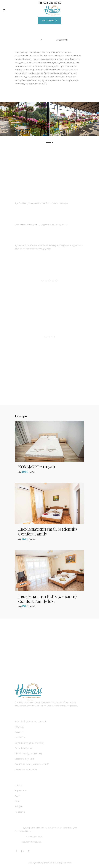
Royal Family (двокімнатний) (30, 743)
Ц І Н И (19, 785)
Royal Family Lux (23, 748)
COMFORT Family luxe (26, 769)
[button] (48, 142)
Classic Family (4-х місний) (28, 753)
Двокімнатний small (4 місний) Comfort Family (47, 531)
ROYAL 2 (19, 727)
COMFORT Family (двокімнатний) (32, 764)
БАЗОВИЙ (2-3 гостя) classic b (31, 721)
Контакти (20, 812)
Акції (17, 796)
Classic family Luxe (25, 759)
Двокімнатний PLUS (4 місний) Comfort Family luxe (47, 599)
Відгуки (19, 806)
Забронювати (49, 20)
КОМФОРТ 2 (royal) (36, 467)
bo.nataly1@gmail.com (32, 842)
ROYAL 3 (19, 732)
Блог (17, 801)
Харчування (21, 791)
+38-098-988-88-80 (50, 3)
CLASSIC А (20, 738)
